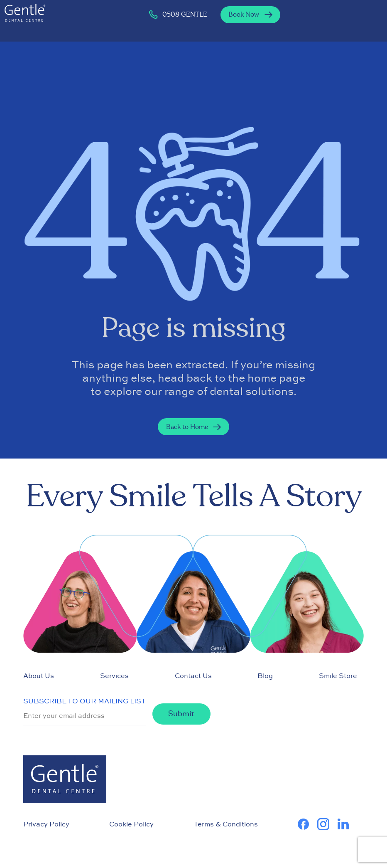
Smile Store (338, 676)
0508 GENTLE (178, 15)
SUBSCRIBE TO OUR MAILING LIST (85, 701)
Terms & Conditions (226, 824)
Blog (265, 676)
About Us (39, 676)
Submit (181, 714)
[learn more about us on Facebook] (307, 824)
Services (114, 676)
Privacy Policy (46, 824)
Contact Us (193, 676)
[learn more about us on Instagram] (327, 824)
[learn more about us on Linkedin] (347, 824)
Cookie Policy (131, 824)
